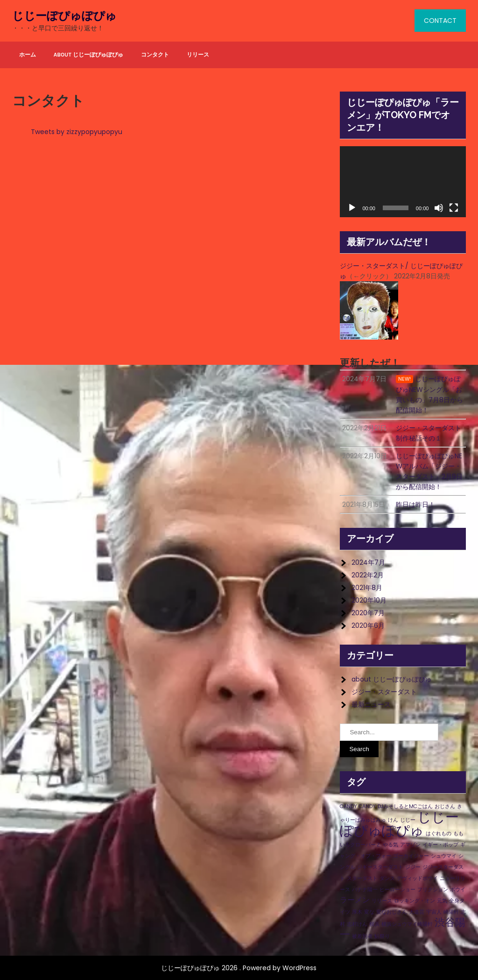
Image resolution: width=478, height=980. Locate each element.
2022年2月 (368, 575)
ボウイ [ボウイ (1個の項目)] (458, 890)
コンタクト (155, 55)
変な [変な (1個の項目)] (369, 912)
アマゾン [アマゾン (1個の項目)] (410, 845)
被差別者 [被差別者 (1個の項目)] (362, 936)
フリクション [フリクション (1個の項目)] (433, 890)
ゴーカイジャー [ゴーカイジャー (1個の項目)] (411, 856)
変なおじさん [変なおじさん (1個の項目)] (392, 912)
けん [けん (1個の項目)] (393, 820)
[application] (403, 182)
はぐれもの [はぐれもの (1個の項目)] (439, 834)
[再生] (352, 208)
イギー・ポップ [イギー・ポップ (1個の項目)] (440, 845)
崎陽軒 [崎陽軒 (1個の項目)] (451, 912)
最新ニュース (371, 704)
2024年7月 (368, 562)
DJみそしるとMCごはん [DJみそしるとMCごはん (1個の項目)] (405, 806)
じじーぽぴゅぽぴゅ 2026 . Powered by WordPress (239, 968)
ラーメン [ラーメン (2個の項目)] (355, 900)
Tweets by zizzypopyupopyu (77, 132)
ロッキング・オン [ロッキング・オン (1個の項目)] (415, 901)
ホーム (28, 55)
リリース (198, 55)
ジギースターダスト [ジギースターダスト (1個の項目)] (380, 867)
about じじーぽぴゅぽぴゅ (88, 55)
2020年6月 (368, 625)
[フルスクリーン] (454, 208)
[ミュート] (439, 208)
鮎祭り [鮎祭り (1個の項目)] (382, 936)
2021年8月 (367, 588)
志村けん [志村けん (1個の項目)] (357, 924)
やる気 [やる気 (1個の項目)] (390, 845)
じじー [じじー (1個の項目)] (408, 820)
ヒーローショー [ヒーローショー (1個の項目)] (397, 890)
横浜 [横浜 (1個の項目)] (374, 924)
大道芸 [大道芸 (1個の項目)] (417, 912)
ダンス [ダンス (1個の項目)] (387, 878)
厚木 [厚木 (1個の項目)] (357, 912)
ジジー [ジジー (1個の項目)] (413, 867)
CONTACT (440, 21)
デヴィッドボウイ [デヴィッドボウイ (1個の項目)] (417, 878)
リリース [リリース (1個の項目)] (382, 901)
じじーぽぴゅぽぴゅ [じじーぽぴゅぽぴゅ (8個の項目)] (399, 824)
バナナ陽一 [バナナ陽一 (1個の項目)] (365, 890)
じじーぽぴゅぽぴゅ (64, 16)
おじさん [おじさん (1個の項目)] (445, 806)
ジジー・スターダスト (384, 692)
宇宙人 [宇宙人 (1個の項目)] (434, 912)
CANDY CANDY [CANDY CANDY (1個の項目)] (358, 806)
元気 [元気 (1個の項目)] (442, 901)
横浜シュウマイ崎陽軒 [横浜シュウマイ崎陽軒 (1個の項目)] (407, 924)
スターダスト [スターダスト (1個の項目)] (362, 878)
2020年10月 (369, 600)
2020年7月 (368, 613)
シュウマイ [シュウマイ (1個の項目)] (444, 856)
